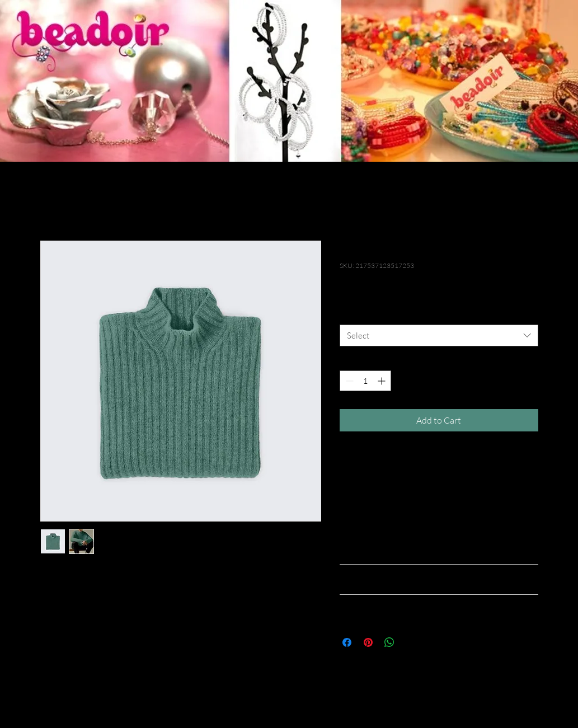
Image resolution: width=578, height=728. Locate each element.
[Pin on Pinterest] (368, 642)
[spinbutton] (365, 381)
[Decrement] (348, 381)
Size (349, 314)
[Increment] (382, 381)
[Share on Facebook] (347, 642)
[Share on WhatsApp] (389, 642)
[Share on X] (411, 642)
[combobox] (439, 335)
